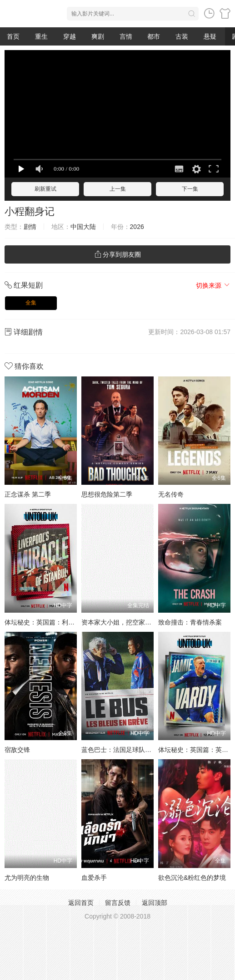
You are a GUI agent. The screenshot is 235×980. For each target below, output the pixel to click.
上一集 (118, 189)
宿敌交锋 (17, 750)
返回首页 (81, 903)
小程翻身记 (30, 211)
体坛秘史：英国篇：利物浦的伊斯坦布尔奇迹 (68, 622)
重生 (41, 36)
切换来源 (213, 285)
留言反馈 (118, 903)
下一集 (190, 189)
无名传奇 (171, 494)
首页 (13, 36)
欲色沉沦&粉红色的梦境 (192, 878)
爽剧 (98, 36)
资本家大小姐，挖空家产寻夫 (123, 622)
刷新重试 (45, 189)
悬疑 (210, 36)
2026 (137, 227)
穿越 (70, 36)
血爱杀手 (94, 878)
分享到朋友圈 (118, 254)
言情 (126, 36)
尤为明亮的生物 (27, 878)
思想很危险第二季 (107, 494)
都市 (154, 36)
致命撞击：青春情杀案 (190, 622)
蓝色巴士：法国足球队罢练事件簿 (129, 750)
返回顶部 (155, 903)
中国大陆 (83, 227)
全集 (31, 303)
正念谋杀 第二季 (28, 494)
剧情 (30, 227)
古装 (182, 36)
